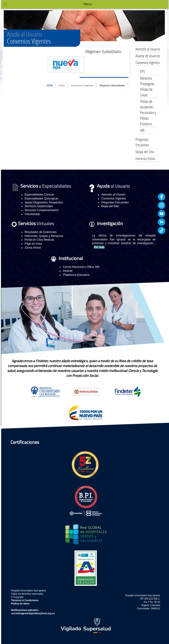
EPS (143, 71)
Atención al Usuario (148, 49)
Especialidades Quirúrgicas (42, 199)
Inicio (62, 85)
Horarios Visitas (145, 158)
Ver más (99, 247)
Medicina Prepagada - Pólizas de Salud (148, 86)
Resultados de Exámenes (41, 232)
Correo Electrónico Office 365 (81, 267)
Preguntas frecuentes (142, 142)
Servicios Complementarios (42, 210)
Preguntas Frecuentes (115, 202)
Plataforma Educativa (76, 275)
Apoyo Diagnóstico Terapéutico (44, 202)
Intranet (68, 271)
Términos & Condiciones (25, 600)
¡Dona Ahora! (33, 248)
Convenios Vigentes (82, 85)
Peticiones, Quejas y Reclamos (44, 236)
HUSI (50, 85)
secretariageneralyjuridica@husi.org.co (33, 613)
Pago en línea (33, 244)
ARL (142, 130)
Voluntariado (32, 214)
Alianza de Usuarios (148, 56)
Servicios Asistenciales (39, 206)
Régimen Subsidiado (112, 85)
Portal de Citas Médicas (39, 240)
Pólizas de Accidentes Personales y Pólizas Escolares (148, 112)
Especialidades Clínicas (39, 195)
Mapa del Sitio (145, 152)
